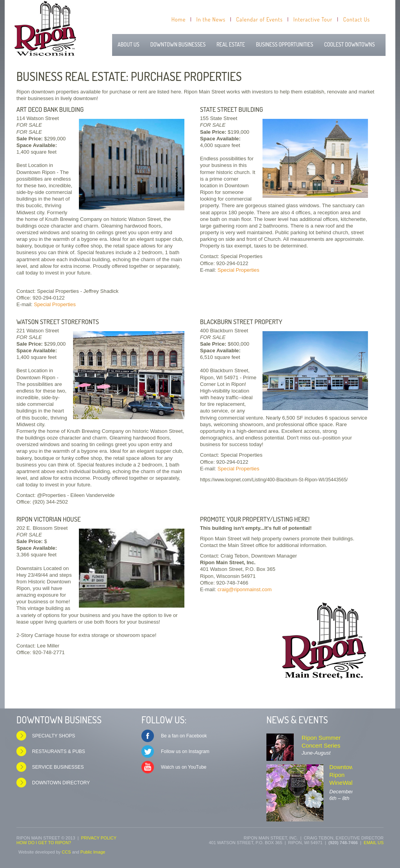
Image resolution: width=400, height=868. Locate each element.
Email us (374, 843)
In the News (211, 19)
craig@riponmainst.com (245, 589)
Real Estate (231, 44)
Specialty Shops (54, 736)
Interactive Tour (313, 19)
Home (179, 19)
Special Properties (55, 304)
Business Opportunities (285, 44)
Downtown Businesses (178, 44)
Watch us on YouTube (184, 767)
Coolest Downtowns (350, 44)
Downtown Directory (61, 783)
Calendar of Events (260, 19)
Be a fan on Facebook (184, 736)
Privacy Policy (99, 838)
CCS (66, 852)
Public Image (93, 852)
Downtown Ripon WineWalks (344, 775)
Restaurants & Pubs (59, 751)
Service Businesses (58, 767)
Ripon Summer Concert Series (321, 742)
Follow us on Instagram (185, 751)
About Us (129, 44)
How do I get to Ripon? (44, 843)
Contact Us (356, 19)
